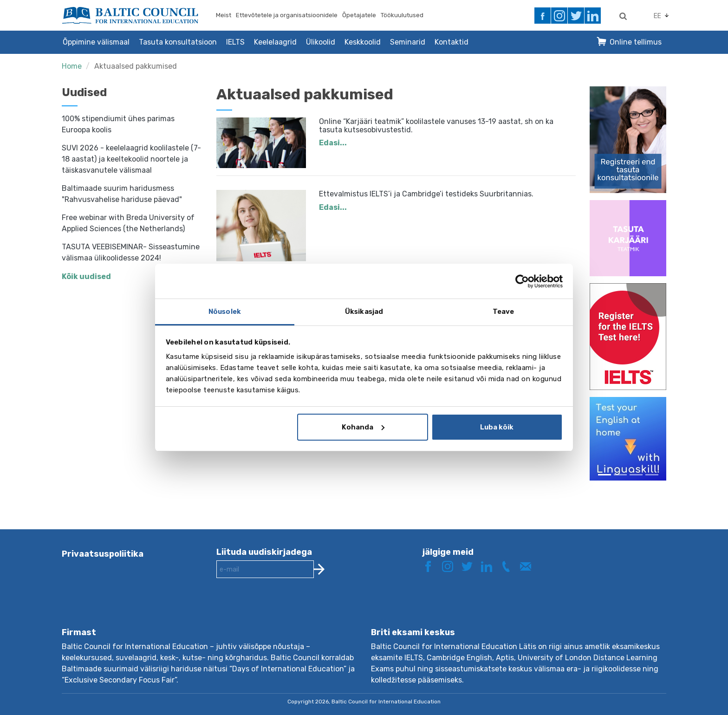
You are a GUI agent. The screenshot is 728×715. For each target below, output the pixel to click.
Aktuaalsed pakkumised (136, 66)
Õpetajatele (359, 15)
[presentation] (287, 610)
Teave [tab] (504, 312)
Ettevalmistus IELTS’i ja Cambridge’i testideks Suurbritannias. (426, 194)
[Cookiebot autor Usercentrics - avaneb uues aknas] (522, 281)
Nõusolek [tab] (225, 312)
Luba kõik (497, 427)
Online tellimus (636, 42)
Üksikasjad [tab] (364, 312)
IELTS (235, 42)
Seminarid (408, 42)
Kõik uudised (86, 276)
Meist (224, 15)
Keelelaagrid (275, 42)
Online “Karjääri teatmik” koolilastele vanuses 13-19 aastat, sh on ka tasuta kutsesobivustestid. (436, 126)
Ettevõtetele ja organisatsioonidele (287, 15)
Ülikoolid (321, 42)
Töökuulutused (402, 15)
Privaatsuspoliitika (103, 554)
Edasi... (333, 143)
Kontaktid (452, 42)
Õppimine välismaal (96, 42)
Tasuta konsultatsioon (178, 42)
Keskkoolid (363, 42)
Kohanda (363, 427)
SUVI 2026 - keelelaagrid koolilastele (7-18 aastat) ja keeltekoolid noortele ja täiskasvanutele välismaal (131, 159)
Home (72, 66)
